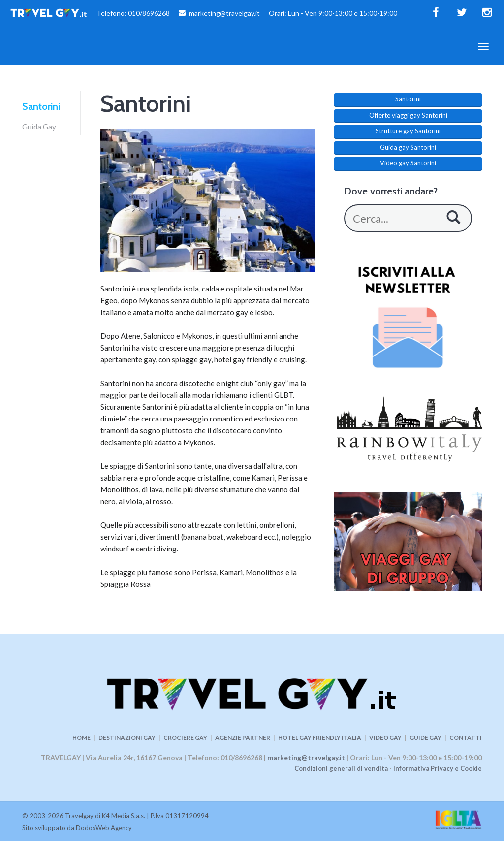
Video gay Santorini (408, 163)
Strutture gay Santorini (408, 131)
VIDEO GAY (385, 737)
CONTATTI (466, 737)
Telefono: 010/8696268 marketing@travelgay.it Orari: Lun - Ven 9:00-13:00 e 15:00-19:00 (204, 14)
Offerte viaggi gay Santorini (408, 115)
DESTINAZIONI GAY (127, 737)
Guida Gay (39, 127)
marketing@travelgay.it (306, 758)
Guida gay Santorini (408, 147)
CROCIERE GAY (185, 737)
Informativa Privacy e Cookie (438, 768)
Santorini (41, 106)
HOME (81, 737)
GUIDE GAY (425, 737)
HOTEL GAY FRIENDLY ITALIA (320, 737)
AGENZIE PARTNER (243, 737)
